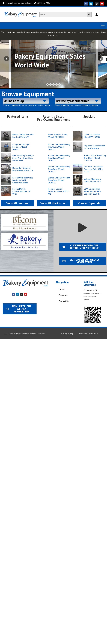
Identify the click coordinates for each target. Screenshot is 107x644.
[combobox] (26, 101)
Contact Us (53, 35)
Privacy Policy (67, 333)
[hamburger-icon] (103, 26)
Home (61, 289)
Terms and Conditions (88, 333)
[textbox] (26, 101)
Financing (63, 295)
